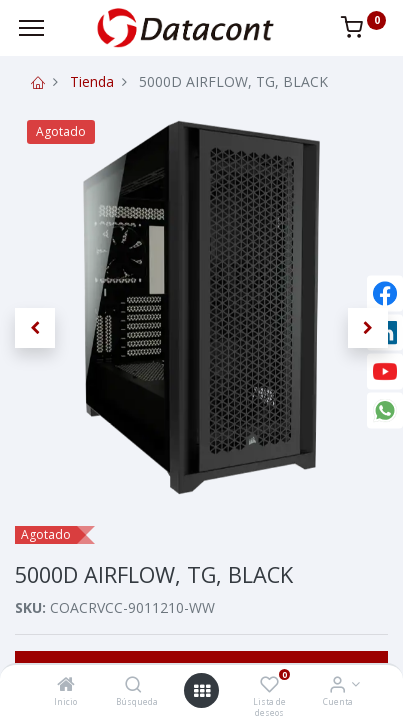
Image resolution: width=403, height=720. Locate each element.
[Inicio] (66, 685)
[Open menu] (202, 691)
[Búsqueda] (133, 685)
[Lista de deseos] (269, 685)
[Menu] (31, 28)
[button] (35, 328)
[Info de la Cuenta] (337, 685)
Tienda (92, 81)
